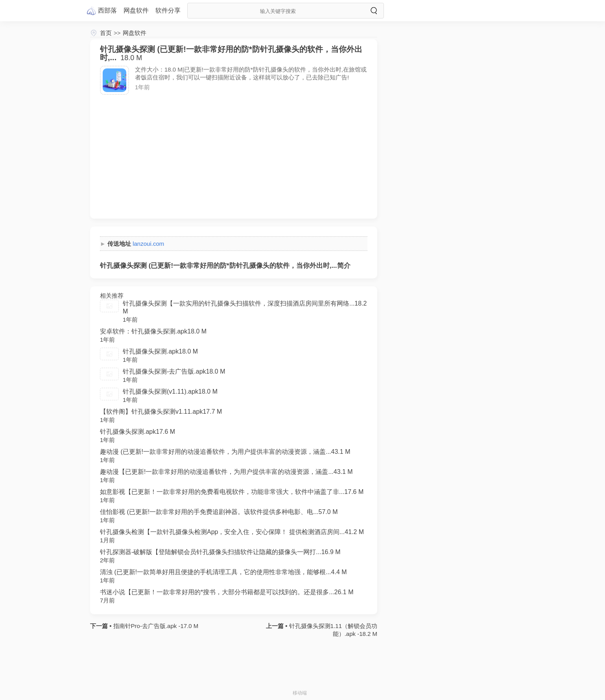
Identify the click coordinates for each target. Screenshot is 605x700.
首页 (106, 33)
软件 (168, 10)
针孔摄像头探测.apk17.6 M (137, 432)
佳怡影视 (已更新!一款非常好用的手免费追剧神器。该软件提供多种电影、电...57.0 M (219, 512)
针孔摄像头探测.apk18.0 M (160, 351)
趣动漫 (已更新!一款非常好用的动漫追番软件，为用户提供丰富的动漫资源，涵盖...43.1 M (225, 452)
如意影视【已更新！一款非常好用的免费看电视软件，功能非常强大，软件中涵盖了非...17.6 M (232, 492)
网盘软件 (135, 33)
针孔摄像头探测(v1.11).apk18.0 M (170, 391)
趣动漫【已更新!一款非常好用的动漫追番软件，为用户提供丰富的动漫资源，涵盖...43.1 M (226, 472)
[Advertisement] (234, 154)
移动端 (300, 693)
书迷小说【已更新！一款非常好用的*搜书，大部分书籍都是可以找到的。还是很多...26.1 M (227, 592)
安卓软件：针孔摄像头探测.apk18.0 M (153, 331)
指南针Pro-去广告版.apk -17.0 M (155, 626)
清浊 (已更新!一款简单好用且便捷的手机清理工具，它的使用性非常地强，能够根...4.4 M (223, 572)
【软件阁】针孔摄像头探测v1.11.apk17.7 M (161, 412)
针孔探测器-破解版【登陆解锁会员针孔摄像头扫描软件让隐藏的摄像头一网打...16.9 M (220, 552)
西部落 (107, 10)
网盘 (136, 10)
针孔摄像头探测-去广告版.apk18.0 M (174, 371)
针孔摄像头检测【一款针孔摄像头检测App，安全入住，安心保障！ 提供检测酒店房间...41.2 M (232, 532)
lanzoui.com (148, 244)
